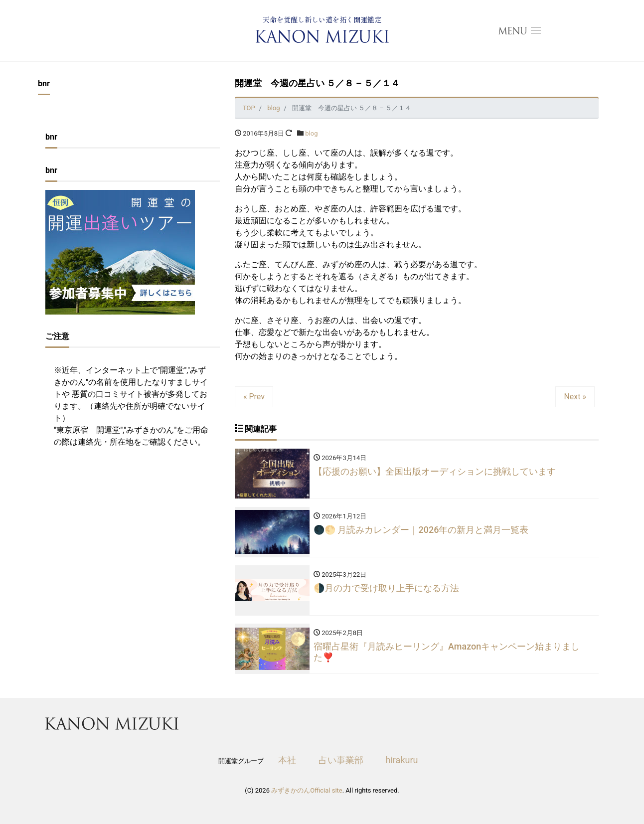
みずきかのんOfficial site (307, 790)
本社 (287, 760)
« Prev (254, 397)
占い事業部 (341, 760)
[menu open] (520, 31)
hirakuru (402, 760)
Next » (575, 397)
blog (311, 133)
